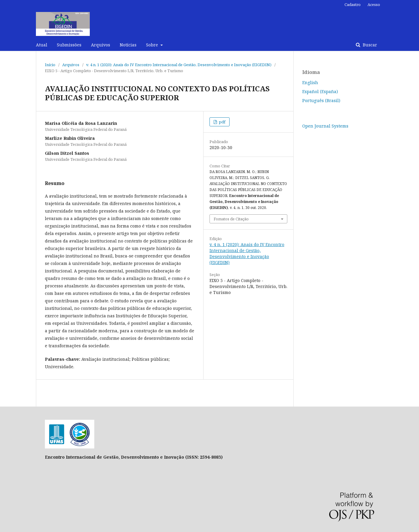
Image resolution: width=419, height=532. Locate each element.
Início (50, 65)
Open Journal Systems (325, 126)
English (310, 82)
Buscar (369, 45)
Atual (42, 45)
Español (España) (320, 91)
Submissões (69, 45)
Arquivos (101, 45)
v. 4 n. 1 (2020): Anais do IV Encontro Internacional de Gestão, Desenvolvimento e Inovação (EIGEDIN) (179, 65)
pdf (222, 122)
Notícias (128, 45)
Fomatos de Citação (231, 219)
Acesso (374, 4)
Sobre (153, 45)
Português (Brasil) (321, 100)
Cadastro (353, 4)
